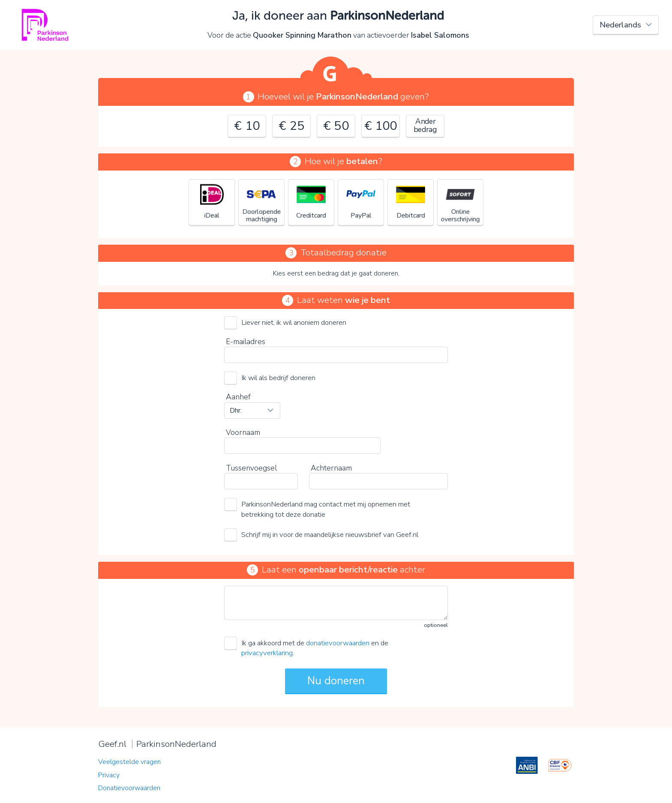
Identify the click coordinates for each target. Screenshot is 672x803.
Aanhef (238, 397)
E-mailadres (246, 342)
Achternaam (331, 468)
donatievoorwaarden (338, 643)
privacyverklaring (267, 653)
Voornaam (243, 432)
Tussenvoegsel (251, 468)
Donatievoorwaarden (129, 788)
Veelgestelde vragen (129, 762)
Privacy (109, 775)
